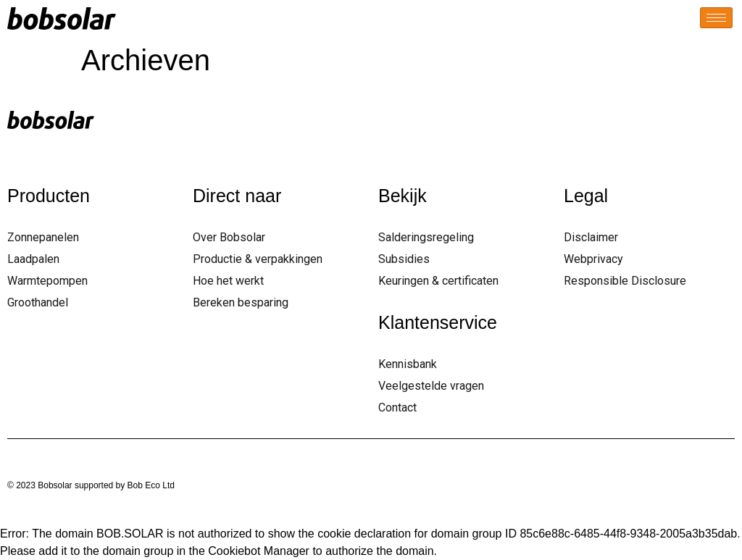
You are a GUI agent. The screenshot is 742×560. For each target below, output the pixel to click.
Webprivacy (593, 259)
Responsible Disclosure (625, 281)
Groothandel (38, 302)
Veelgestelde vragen (431, 386)
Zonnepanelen (43, 237)
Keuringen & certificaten (438, 281)
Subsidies (404, 259)
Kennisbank (408, 364)
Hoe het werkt (228, 281)
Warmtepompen (47, 281)
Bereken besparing (241, 302)
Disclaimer (591, 237)
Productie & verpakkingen (258, 259)
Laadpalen (33, 259)
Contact (397, 408)
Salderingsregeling (426, 237)
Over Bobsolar (229, 237)
